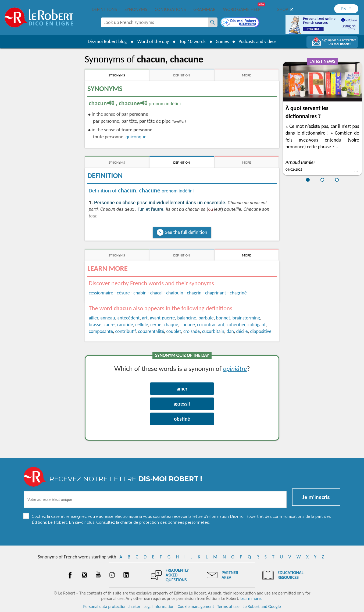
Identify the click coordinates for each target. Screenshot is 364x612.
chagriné (238, 293)
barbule (206, 318)
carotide (125, 325)
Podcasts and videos (258, 41)
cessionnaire (101, 293)
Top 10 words (191, 41)
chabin (140, 293)
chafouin (175, 293)
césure (123, 293)
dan (230, 331)
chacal (156, 293)
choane (188, 325)
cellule (142, 325)
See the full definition (186, 232)
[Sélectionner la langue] (346, 9)
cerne (156, 325)
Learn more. (251, 598)
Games (221, 41)
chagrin (194, 293)
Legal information (159, 606)
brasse (95, 325)
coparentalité (151, 331)
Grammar (204, 9)
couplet (174, 331)
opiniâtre (235, 368)
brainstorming (246, 318)
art (145, 318)
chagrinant (216, 293)
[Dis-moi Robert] (240, 23)
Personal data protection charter (112, 606)
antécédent (128, 318)
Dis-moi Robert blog (106, 41)
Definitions (104, 9)
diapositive (261, 331)
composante (101, 331)
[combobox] (154, 22)
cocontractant (211, 325)
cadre (109, 325)
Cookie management (196, 606)
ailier (93, 318)
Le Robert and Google (262, 606)
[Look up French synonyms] (213, 22)
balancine (187, 318)
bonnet (223, 318)
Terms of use (228, 606)
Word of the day (151, 41)
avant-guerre (162, 318)
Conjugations (170, 9)
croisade (192, 331)
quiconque (136, 137)
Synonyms (136, 9)
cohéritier (236, 325)
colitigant (257, 325)
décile (242, 331)
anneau (108, 318)
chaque (171, 325)
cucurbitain (213, 331)
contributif (126, 331)
